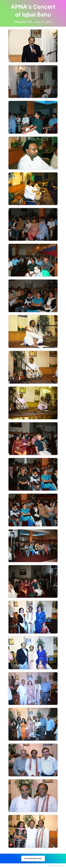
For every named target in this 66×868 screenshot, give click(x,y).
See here (62, 866)
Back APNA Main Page (33, 858)
